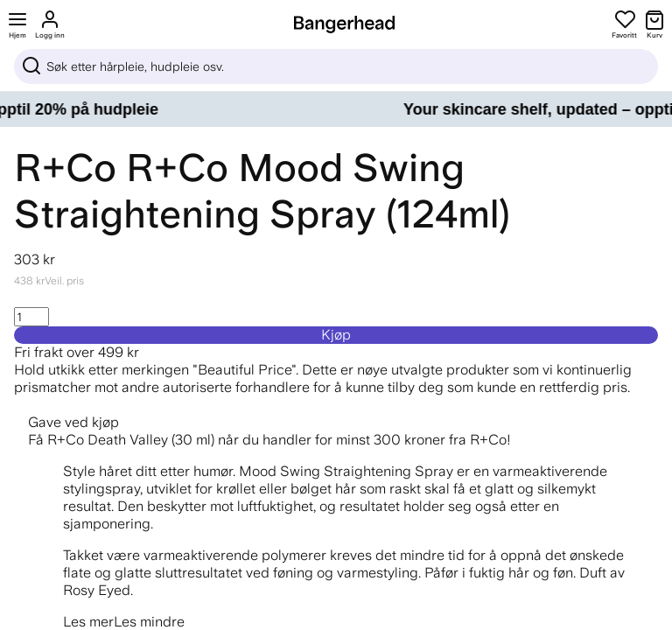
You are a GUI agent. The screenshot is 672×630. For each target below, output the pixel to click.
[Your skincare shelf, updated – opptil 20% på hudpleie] (336, 109)
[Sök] (336, 66)
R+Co (65, 168)
